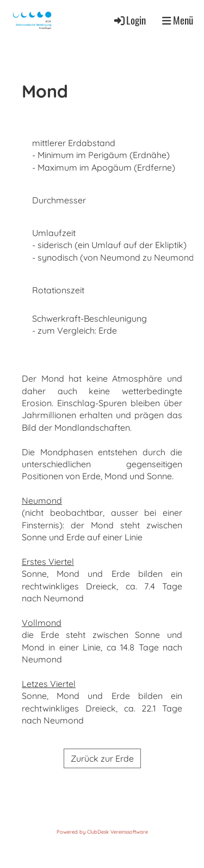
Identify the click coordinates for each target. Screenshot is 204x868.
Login (129, 20)
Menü (178, 20)
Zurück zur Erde (102, 758)
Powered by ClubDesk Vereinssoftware (102, 832)
